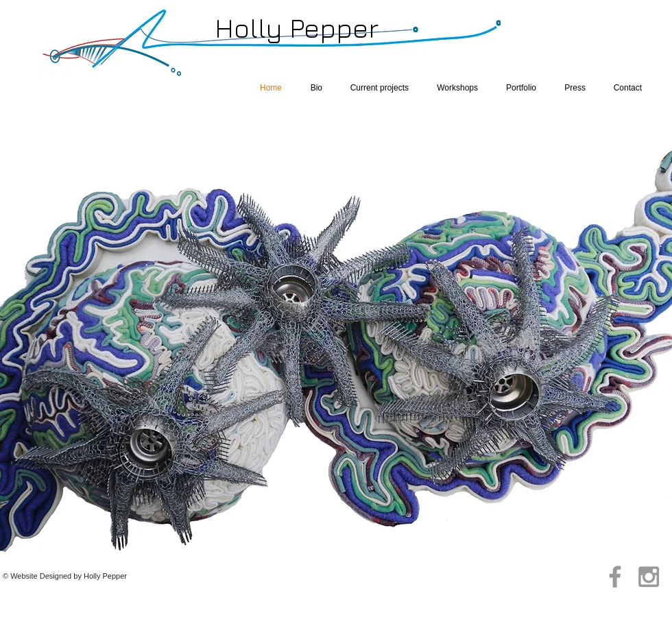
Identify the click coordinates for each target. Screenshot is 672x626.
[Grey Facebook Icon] (615, 577)
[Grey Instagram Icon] (649, 577)
